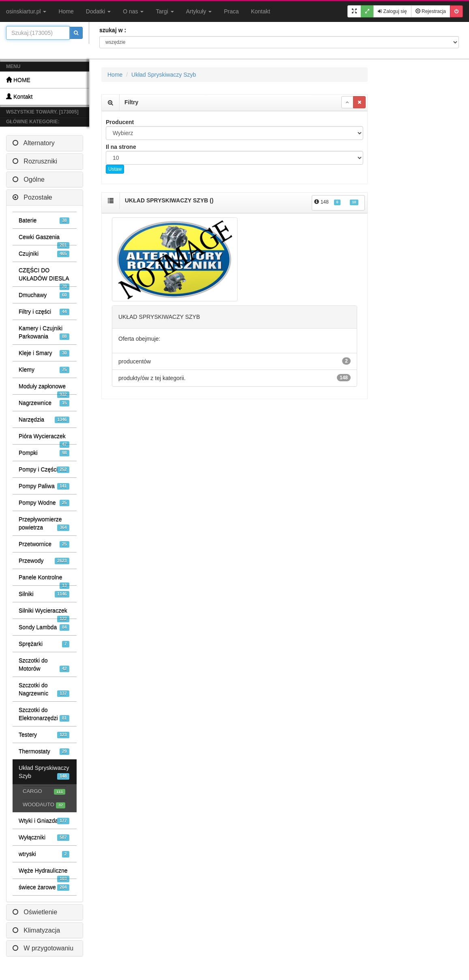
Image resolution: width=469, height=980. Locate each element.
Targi (165, 11)
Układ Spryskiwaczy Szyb (44, 772)
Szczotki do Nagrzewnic (44, 689)
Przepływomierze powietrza (44, 523)
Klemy (44, 370)
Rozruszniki (35, 161)
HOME (18, 80)
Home (66, 11)
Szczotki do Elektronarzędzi (44, 714)
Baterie (44, 220)
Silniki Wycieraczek (44, 613)
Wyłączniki (44, 837)
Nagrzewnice (44, 403)
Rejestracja (431, 11)
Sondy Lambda (44, 627)
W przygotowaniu (43, 948)
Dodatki (98, 11)
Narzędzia (44, 420)
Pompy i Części (44, 470)
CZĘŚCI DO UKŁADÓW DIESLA (44, 277)
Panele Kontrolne (44, 580)
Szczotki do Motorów (44, 665)
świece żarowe (44, 887)
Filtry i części (44, 312)
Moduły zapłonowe (44, 389)
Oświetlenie (35, 912)
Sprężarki (44, 644)
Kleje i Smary (44, 353)
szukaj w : (113, 30)
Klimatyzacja (36, 930)
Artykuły (199, 11)
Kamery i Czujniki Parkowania (44, 332)
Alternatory (34, 143)
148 (336, 202)
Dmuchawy (44, 295)
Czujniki (44, 254)
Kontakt (260, 11)
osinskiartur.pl (26, 11)
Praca (231, 11)
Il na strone (121, 147)
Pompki (44, 453)
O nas (133, 11)
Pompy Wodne (44, 503)
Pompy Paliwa (44, 486)
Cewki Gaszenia (44, 239)
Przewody (44, 561)
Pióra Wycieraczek (44, 438)
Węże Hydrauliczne (44, 873)
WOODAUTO (44, 805)
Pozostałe (32, 197)
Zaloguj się (392, 11)
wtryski (44, 854)
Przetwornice (44, 544)
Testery (44, 735)
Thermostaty (44, 751)
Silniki (44, 594)
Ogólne (29, 179)
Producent (120, 122)
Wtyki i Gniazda (44, 821)
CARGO (44, 792)
